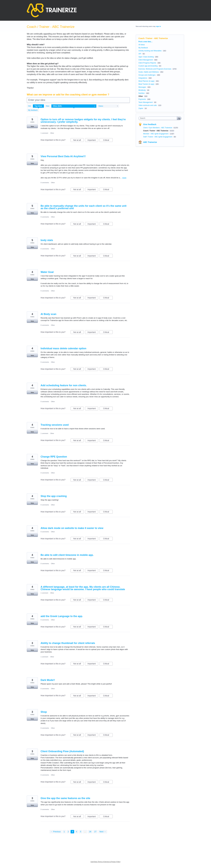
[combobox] (158, 118)
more (124, 178)
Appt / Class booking (146, 57)
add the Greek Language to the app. (62, 616)
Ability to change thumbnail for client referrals (68, 643)
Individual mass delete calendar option (63, 348)
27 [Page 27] (95, 832)
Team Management (146, 102)
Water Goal (47, 272)
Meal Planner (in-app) (146, 81)
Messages (142, 87)
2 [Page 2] (68, 832)
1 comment (44, 133)
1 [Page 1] (64, 832)
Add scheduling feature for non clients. (64, 385)
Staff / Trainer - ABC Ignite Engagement (158, 137)
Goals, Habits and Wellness (149, 72)
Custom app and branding (148, 66)
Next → (103, 832)
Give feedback (150, 124)
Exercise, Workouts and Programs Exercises (155, 69)
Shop (44, 712)
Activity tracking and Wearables (150, 51)
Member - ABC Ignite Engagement (156, 134)
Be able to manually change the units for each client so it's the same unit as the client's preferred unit (83, 207)
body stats (47, 240)
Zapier (141, 108)
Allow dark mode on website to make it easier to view (72, 528)
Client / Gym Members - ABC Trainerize (158, 128)
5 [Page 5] (81, 832)
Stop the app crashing (54, 496)
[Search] (179, 118)
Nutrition (142, 93)
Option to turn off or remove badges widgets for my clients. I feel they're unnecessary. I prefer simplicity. (83, 121)
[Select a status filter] (108, 106)
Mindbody (142, 90)
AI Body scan (48, 314)
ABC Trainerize (150, 142)
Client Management (146, 60)
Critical (108, 141)
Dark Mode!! (48, 680)
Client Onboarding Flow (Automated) (62, 751)
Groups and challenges (147, 75)
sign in (158, 26)
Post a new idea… (146, 42)
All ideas (142, 45)
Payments (142, 99)
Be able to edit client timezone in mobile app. (67, 555)
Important (93, 141)
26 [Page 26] (90, 832)
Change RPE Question (54, 457)
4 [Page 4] (77, 832)
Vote (32, 126)
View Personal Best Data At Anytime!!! (63, 156)
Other (52, 133)
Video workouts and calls (148, 105)
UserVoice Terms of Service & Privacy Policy (106, 862)
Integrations (143, 78)
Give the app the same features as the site (65, 798)
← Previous (56, 832)
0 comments (45, 183)
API (140, 54)
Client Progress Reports (147, 63)
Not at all (79, 141)
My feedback (33, 110)
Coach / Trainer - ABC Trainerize (156, 131)
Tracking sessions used (55, 425)
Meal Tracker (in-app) (146, 84)
